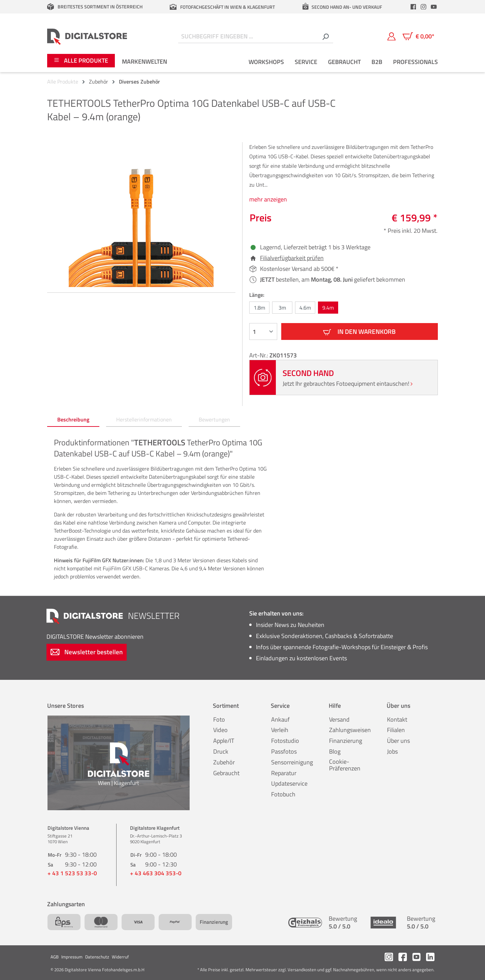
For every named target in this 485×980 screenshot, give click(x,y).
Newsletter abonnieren (95, 637)
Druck (221, 751)
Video (220, 730)
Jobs (392, 751)
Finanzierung (346, 741)
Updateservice (289, 783)
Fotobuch (283, 794)
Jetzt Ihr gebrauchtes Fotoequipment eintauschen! (348, 384)
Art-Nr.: (259, 355)
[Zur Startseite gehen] (87, 36)
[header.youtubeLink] (434, 7)
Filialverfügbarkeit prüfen (292, 258)
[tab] (73, 420)
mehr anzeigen (268, 199)
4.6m (305, 308)
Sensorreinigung (292, 762)
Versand (339, 719)
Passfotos (284, 751)
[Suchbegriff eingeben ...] (248, 37)
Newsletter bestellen (87, 652)
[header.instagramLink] (424, 7)
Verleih (280, 730)
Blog (335, 751)
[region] (141, 215)
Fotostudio (285, 741)
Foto (219, 719)
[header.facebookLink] (413, 7)
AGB (55, 957)
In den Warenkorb (359, 331)
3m (282, 308)
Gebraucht (226, 773)
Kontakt (397, 719)
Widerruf (120, 957)
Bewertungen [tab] (214, 419)
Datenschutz (97, 957)
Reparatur (284, 773)
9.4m (328, 308)
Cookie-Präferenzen (345, 765)
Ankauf (280, 719)
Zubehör (224, 762)
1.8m (259, 308)
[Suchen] (325, 37)
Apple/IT (224, 741)
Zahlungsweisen (350, 730)
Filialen (396, 730)
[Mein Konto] (392, 36)
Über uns (398, 741)
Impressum (72, 957)
